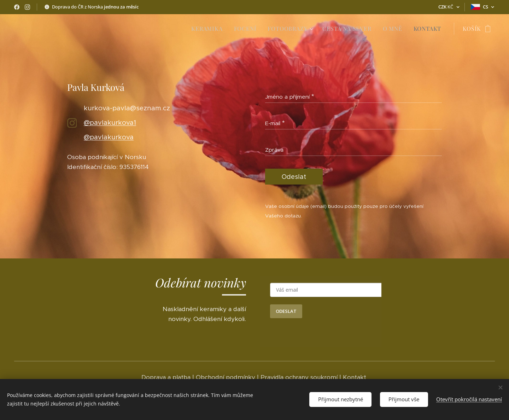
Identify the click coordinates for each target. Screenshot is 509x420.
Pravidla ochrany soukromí (299, 377)
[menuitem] (209, 29)
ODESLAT (286, 311)
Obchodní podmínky (226, 377)
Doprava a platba (166, 377)
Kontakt (355, 377)
